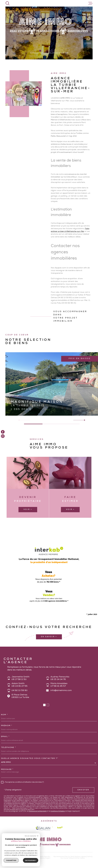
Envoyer (83, 790)
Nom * (5, 715)
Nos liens (64, 858)
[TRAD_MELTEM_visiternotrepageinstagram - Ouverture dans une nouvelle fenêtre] (3, 436)
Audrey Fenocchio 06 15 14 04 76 (60, 678)
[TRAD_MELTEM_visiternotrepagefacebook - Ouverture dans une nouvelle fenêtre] (3, 432)
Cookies (82, 858)
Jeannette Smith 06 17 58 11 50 (20, 678)
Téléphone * (9, 748)
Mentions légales (80, 857)
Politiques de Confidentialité (38, 811)
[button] (40, 51)
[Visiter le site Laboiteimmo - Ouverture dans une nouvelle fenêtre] (14, 857)
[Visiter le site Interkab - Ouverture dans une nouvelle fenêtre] (57, 828)
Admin (89, 857)
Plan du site (69, 857)
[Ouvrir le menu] (90, 3)
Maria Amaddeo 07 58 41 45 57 (59, 685)
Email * (5, 737)
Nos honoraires (59, 857)
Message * (7, 770)
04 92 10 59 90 (19, 691)
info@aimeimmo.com (61, 691)
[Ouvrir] (8, 3)
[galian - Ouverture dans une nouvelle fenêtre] (43, 828)
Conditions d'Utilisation (58, 811)
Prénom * (7, 726)
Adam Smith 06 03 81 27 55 (19, 685)
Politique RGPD (73, 858)
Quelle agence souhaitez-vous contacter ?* (30, 758)
